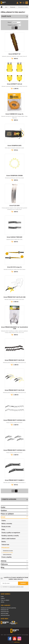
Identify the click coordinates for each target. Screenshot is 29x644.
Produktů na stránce (12, 25)
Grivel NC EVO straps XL (14, 267)
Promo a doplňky (7, 557)
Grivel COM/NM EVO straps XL (14, 114)
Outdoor (4, 510)
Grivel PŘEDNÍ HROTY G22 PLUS (14, 390)
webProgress (17, 642)
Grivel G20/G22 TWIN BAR (14, 237)
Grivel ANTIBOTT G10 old (14, 84)
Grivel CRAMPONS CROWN (15, 176)
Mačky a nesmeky (7, 524)
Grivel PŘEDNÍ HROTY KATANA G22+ (14, 450)
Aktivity (4, 561)
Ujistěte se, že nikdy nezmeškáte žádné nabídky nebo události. (16, 578)
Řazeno (9, 22)
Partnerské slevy (5, 612)
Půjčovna (4, 564)
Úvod (2, 7)
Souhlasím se (13, 587)
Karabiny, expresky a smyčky (10, 536)
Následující (16, 28)
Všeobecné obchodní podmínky (8, 608)
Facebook (10, 639)
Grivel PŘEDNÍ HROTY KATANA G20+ (14, 420)
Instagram (19, 639)
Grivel (6, 7)
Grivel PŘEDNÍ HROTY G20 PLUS (14, 360)
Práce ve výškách (7, 514)
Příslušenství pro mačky (8, 553)
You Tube (15, 639)
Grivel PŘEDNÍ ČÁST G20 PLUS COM (15, 297)
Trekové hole (5, 545)
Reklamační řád (5, 610)
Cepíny (4, 521)
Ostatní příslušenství (7, 554)
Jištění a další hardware (9, 539)
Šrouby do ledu (6, 527)
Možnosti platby (5, 613)
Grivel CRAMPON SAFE (15, 146)
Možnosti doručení (5, 615)
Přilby (3, 530)
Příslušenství (13, 7)
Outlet (3, 507)
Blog (2, 567)
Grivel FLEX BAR (15, 206)
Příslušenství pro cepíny (8, 551)
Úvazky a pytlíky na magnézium (11, 533)
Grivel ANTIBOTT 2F (14, 54)
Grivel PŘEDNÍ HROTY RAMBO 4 (14, 480)
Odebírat (23, 583)
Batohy (4, 542)
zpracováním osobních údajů (17, 587)
